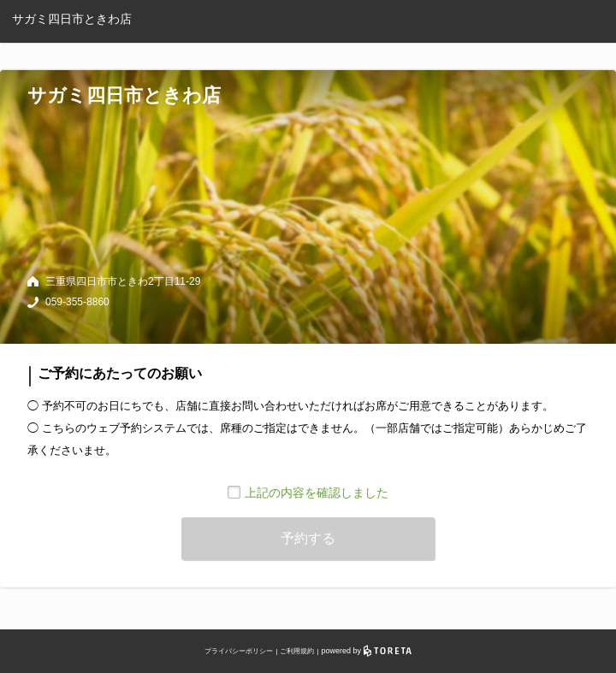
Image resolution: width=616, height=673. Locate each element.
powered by (367, 651)
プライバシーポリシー (239, 651)
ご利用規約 (297, 651)
